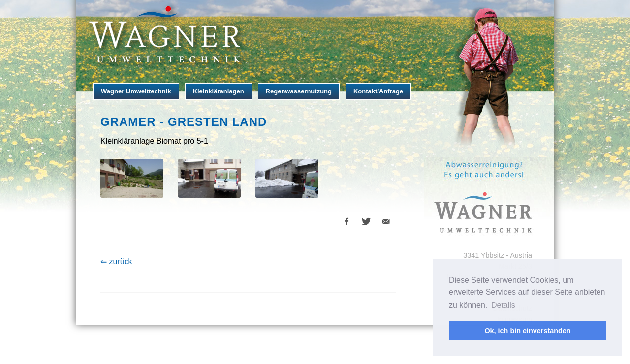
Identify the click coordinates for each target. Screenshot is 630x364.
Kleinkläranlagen (219, 91)
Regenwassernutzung (299, 91)
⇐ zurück (116, 261)
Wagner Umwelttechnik (136, 91)
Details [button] (503, 305)
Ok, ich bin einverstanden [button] (527, 331)
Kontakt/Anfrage (378, 91)
